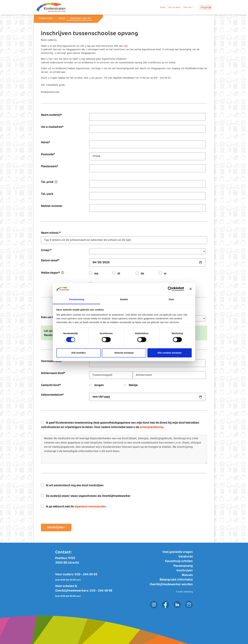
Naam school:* (51, 233)
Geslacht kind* (51, 385)
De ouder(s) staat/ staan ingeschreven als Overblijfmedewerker (86, 496)
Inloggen (206, 7)
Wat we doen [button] (174, 7)
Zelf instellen (79, 353)
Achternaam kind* (53, 373)
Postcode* (48, 155)
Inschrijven (56, 527)
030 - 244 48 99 (101, 591)
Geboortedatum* (52, 395)
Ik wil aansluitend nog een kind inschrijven (72, 485)
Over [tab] (172, 299)
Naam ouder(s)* (51, 115)
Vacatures (186, 557)
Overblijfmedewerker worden (171, 584)
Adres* (45, 143)
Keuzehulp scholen (179, 561)
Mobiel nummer (52, 206)
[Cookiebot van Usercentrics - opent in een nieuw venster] (170, 289)
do (140, 273)
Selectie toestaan (124, 353)
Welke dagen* (52, 273)
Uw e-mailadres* (52, 127)
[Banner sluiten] (191, 289)
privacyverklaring (151, 427)
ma (94, 273)
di (116, 273)
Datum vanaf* (50, 261)
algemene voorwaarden (90, 507)
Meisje (131, 385)
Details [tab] (124, 299)
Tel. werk (47, 194)
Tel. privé (49, 182)
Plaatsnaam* (50, 167)
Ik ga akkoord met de (73, 506)
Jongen (96, 385)
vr (163, 273)
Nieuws (187, 575)
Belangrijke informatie (176, 580)
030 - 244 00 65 (86, 574)
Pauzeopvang (183, 566)
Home (163, 7)
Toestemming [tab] (77, 299)
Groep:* (46, 250)
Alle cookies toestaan (169, 353)
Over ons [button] (188, 7)
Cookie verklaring (184, 592)
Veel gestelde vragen (178, 552)
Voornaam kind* (52, 361)
